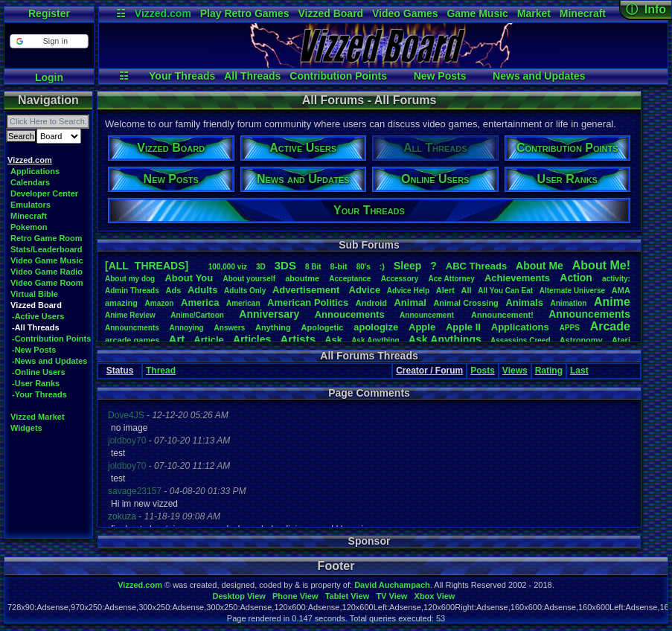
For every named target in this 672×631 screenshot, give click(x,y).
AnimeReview (130, 315)
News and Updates (539, 76)
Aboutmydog (130, 279)
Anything (273, 327)
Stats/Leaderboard (47, 249)
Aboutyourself (249, 279)
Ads (173, 290)
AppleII (463, 327)
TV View (391, 596)
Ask (333, 340)
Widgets (26, 428)
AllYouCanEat (505, 291)
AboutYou (189, 278)
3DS (285, 265)
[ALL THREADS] (147, 266)
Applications (35, 171)
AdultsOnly (245, 291)
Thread (161, 371)
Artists (298, 339)
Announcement (428, 315)
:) (382, 266)
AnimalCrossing (465, 303)
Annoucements (350, 314)
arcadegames (132, 340)
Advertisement (307, 290)
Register (49, 13)
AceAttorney (451, 279)
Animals (524, 302)
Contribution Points (338, 76)
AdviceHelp (408, 291)
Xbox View (435, 596)
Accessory (400, 279)
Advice (365, 290)
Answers (230, 328)
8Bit (313, 267)
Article (208, 340)
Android (371, 303)
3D (261, 267)
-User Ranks (36, 383)
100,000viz (228, 267)
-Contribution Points (51, 339)
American (243, 303)
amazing (121, 303)
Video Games (405, 13)
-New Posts (34, 350)
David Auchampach (392, 585)
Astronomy (581, 340)
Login (49, 77)
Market (534, 13)
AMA (621, 290)
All (467, 290)
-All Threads (36, 327)
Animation (569, 303)
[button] (49, 41)
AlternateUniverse (572, 291)
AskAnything (375, 340)
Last (579, 371)
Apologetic (323, 327)
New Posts (440, 76)
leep (407, 266)
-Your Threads (39, 394)
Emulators (31, 205)
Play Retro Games (245, 13)
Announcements (589, 314)
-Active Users (38, 316)
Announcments (132, 328)
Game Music (477, 13)
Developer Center (44, 193)
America (200, 302)
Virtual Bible (34, 294)
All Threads (252, 76)
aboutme (302, 278)
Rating (549, 371)
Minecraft (583, 13)
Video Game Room (47, 283)
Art (177, 339)
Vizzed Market (38, 417)
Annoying (187, 328)
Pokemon (29, 227)
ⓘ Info (646, 9)
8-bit (339, 266)
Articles (252, 339)
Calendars (30, 182)
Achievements (517, 278)
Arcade (610, 326)
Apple (422, 327)
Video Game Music (47, 260)
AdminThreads (132, 291)
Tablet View (348, 596)
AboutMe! (601, 265)
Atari (621, 340)
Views (515, 371)
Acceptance (350, 279)
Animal (410, 302)
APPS (570, 328)
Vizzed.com (163, 13)
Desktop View (239, 596)
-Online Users (39, 372)
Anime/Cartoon (197, 315)
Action (576, 278)
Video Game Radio (47, 272)
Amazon (160, 303)
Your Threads (182, 76)
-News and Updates (49, 361)
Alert (445, 290)
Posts (483, 371)
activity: (616, 279)
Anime (612, 302)
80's (364, 267)
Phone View (295, 596)
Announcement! (502, 315)
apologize (376, 327)
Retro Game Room (47, 238)
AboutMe (540, 266)
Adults (202, 290)
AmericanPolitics (308, 302)
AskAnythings (445, 339)
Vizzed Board (330, 13)
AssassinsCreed (521, 340)
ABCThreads (476, 266)
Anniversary (269, 314)
